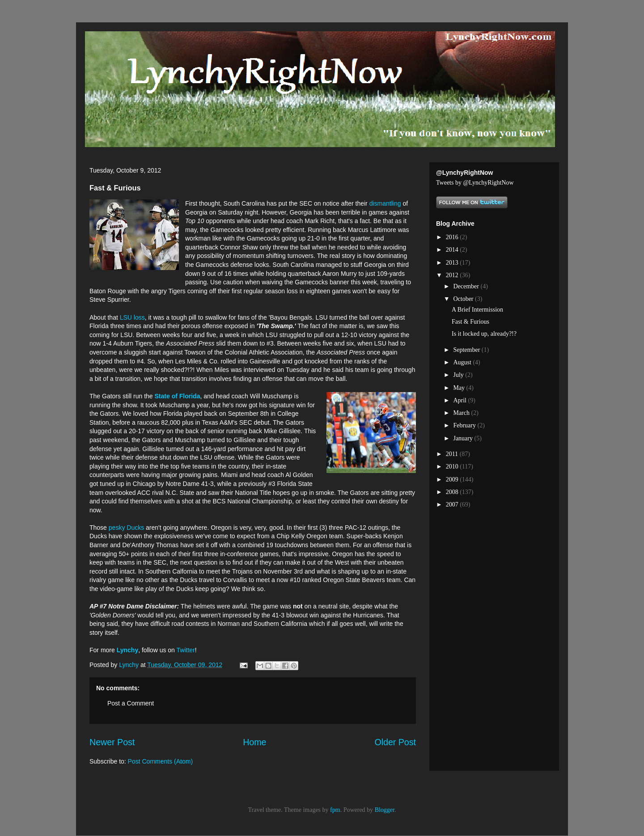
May (460, 388)
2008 (453, 492)
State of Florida (178, 396)
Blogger (385, 810)
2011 (453, 454)
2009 (453, 479)
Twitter (186, 650)
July (459, 375)
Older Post (395, 742)
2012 (453, 275)
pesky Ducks (127, 528)
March (462, 413)
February (465, 425)
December (467, 286)
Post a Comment (131, 703)
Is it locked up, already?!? (484, 334)
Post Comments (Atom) (160, 761)
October (464, 299)
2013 (453, 263)
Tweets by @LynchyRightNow (475, 183)
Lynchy (128, 650)
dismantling (385, 203)
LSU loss (132, 317)
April (460, 400)
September (467, 350)
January (464, 438)
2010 (453, 467)
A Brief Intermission (477, 310)
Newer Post (112, 742)
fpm (335, 810)
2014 (453, 250)
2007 (453, 505)
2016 (453, 237)
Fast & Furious (470, 322)
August (463, 362)
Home (254, 742)
